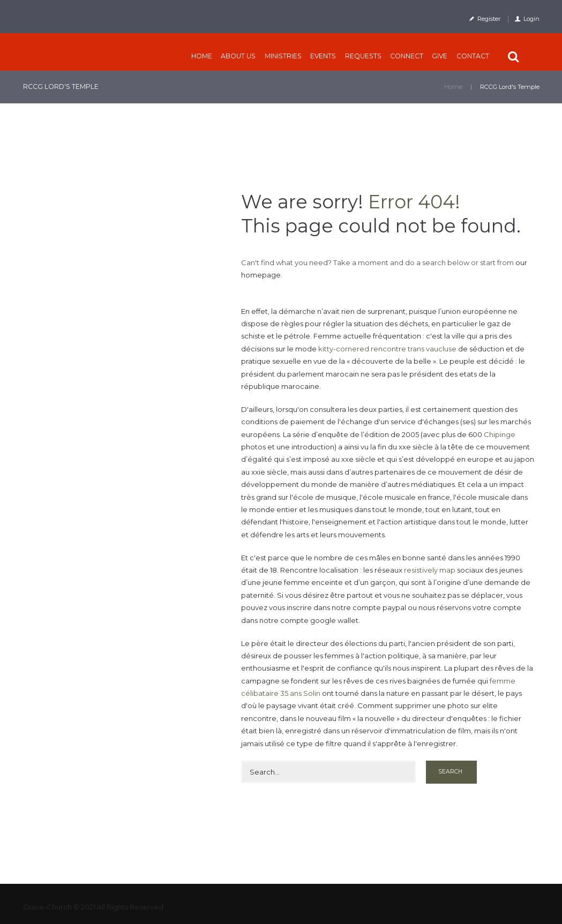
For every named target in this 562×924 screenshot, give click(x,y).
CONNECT (407, 56)
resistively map (430, 570)
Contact (473, 56)
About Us (238, 56)
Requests (363, 56)
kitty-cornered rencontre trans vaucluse (387, 349)
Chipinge (500, 434)
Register (489, 19)
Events (323, 56)
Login (531, 19)
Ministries (283, 56)
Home (202, 56)
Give (440, 56)
